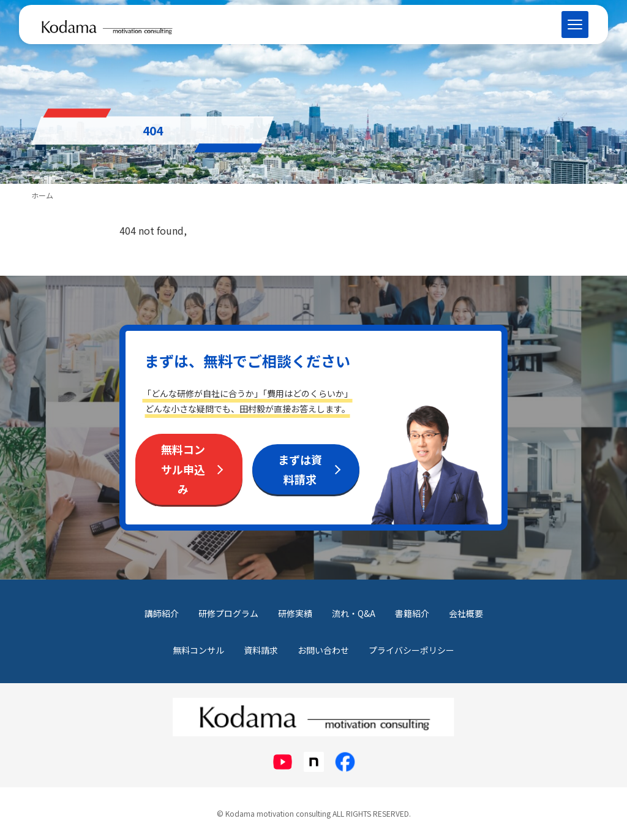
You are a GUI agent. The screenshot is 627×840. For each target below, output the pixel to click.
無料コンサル (198, 650)
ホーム (42, 195)
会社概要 (466, 613)
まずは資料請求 (300, 469)
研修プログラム (228, 613)
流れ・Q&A (354, 613)
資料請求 (261, 650)
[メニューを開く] (575, 25)
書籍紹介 (412, 613)
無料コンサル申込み (183, 469)
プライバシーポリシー (411, 650)
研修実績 (295, 613)
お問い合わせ (323, 650)
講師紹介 (162, 613)
